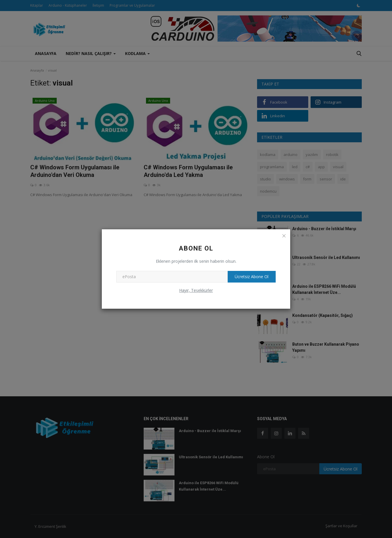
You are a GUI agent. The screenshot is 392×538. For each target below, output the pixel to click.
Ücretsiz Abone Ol (250, 277)
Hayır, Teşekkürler (196, 290)
